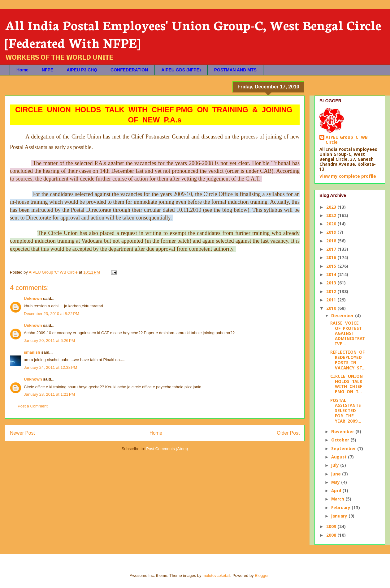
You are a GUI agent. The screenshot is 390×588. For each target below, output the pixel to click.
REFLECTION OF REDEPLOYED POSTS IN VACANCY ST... (348, 360)
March (338, 499)
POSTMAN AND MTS (235, 70)
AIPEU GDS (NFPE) (181, 70)
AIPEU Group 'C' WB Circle (347, 140)
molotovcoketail (216, 575)
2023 (332, 207)
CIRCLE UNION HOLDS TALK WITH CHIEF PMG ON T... (347, 384)
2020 (332, 224)
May (336, 482)
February (341, 508)
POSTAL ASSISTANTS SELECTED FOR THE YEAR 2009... (346, 411)
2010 (332, 308)
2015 (332, 266)
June (337, 474)
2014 (332, 275)
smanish (32, 352)
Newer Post (22, 433)
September (344, 449)
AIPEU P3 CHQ (82, 70)
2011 (332, 300)
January (340, 516)
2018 (332, 241)
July (336, 465)
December (343, 316)
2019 (332, 232)
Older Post (288, 433)
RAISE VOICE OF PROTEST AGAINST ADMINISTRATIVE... (348, 333)
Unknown (33, 298)
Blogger (262, 575)
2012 (332, 292)
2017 (332, 249)
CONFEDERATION (129, 70)
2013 (332, 283)
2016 (332, 258)
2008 (332, 535)
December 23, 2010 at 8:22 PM (52, 314)
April (337, 491)
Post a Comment (33, 406)
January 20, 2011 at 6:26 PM (49, 341)
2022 (332, 215)
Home (22, 70)
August (340, 457)
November (343, 432)
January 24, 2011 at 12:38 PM (50, 367)
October (341, 440)
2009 (332, 526)
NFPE (48, 70)
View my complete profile (348, 176)
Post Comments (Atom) (167, 449)
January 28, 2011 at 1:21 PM (49, 394)
